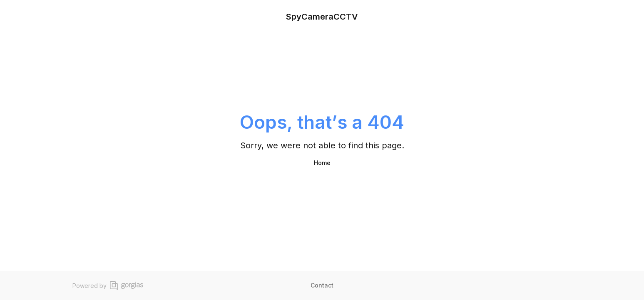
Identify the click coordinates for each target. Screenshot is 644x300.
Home (322, 163)
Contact (322, 285)
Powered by (108, 286)
